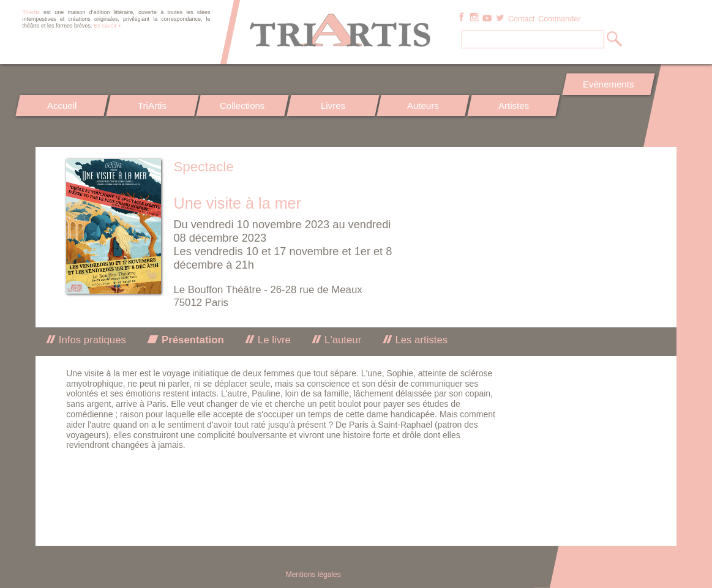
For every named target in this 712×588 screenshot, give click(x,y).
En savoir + (107, 26)
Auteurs (423, 106)
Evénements (608, 84)
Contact (521, 19)
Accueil (62, 106)
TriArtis (152, 106)
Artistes (513, 106)
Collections (242, 106)
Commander (559, 19)
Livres (332, 106)
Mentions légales (313, 575)
